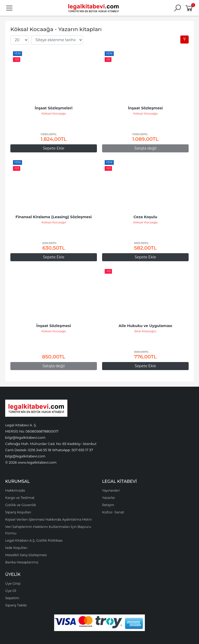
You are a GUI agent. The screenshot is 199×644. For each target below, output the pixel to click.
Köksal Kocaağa (54, 113)
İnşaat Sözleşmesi (145, 108)
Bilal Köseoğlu (145, 331)
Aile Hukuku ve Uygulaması (145, 326)
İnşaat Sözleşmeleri (54, 108)
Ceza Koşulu (145, 217)
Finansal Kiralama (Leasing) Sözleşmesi (54, 217)
